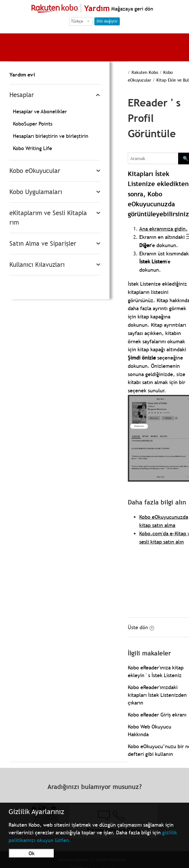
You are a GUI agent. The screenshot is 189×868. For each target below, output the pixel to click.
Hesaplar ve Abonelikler (40, 111)
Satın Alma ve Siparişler (43, 244)
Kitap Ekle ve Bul (173, 80)
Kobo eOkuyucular (35, 171)
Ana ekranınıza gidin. (163, 229)
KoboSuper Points (33, 124)
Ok (32, 853)
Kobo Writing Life (32, 148)
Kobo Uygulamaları (36, 192)
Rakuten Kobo (145, 72)
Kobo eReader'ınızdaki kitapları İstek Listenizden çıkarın (157, 695)
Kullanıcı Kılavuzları (37, 265)
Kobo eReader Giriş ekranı (157, 715)
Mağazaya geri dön (132, 9)
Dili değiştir (107, 21)
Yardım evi (22, 75)
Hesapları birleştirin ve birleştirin (51, 136)
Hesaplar (22, 95)
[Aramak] (153, 158)
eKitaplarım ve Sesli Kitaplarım (48, 218)
